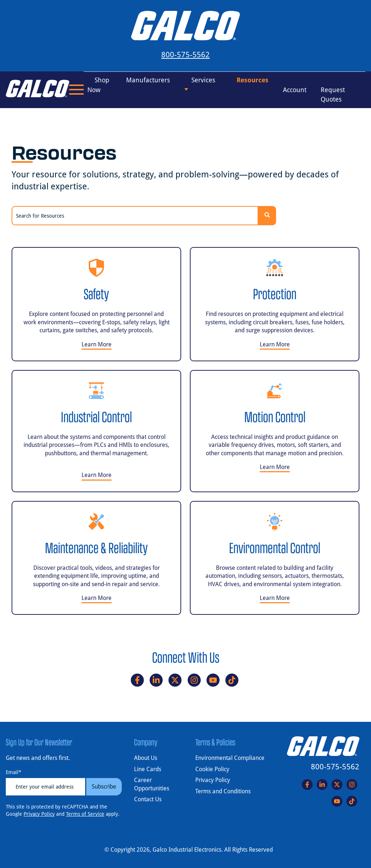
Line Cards (148, 769)
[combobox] (135, 216)
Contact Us (148, 799)
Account (295, 89)
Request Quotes (333, 94)
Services (203, 80)
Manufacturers (148, 80)
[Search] (267, 216)
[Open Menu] (76, 90)
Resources (253, 80)
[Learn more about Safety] (96, 304)
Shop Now (98, 85)
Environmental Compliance (230, 758)
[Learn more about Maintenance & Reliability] (96, 558)
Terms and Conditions (223, 791)
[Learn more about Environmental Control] (275, 558)
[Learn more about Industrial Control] (96, 431)
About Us (146, 758)
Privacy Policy (39, 814)
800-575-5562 (185, 55)
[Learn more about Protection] (275, 304)
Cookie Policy (212, 769)
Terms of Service (85, 814)
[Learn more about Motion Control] (275, 431)
